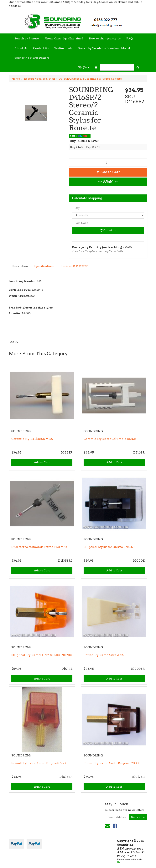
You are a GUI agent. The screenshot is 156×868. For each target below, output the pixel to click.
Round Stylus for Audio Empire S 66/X (39, 763)
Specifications (44, 266)
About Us (21, 48)
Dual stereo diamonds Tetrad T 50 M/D (39, 547)
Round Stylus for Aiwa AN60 (105, 655)
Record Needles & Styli (40, 79)
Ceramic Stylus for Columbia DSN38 (110, 439)
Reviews (74, 266)
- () (84, 67)
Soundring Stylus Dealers (32, 58)
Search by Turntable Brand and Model (104, 48)
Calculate (108, 230)
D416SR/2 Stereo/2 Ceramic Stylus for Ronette (90, 79)
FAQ (130, 38)
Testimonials (63, 48)
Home (16, 79)
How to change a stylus (105, 38)
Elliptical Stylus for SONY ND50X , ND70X (42, 655)
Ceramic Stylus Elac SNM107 (32, 439)
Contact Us (41, 48)
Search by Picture (27, 38)
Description (20, 266)
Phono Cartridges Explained (64, 38)
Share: (80, 136)
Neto (120, 862)
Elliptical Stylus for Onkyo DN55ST (109, 547)
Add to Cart (108, 172)
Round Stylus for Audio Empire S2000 (111, 763)
